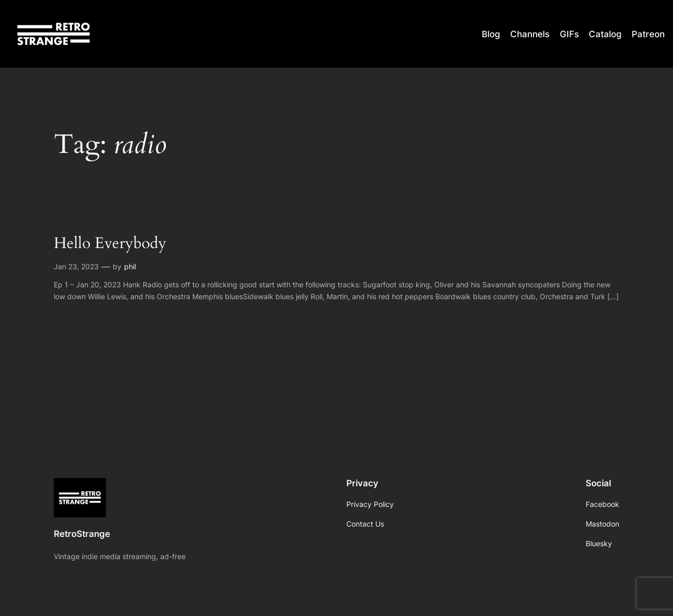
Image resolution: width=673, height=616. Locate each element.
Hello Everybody (110, 244)
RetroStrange (82, 534)
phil (130, 266)
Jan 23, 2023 (76, 266)
